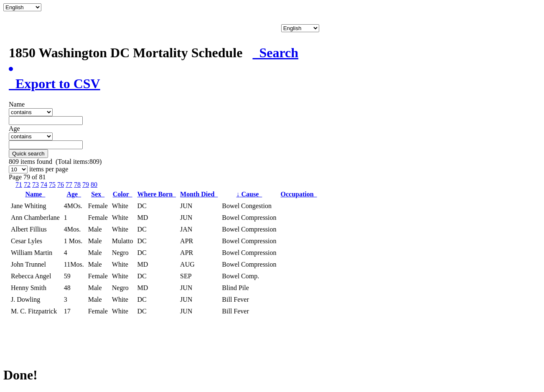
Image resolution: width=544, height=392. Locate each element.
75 (52, 185)
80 (94, 185)
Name (35, 194)
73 (36, 185)
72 (27, 185)
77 (69, 185)
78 (77, 185)
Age (74, 194)
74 (44, 185)
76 (61, 185)
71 (19, 185)
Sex (98, 194)
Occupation (299, 194)
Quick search (28, 154)
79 (86, 185)
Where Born (156, 194)
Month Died (199, 194)
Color (123, 194)
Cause (249, 194)
